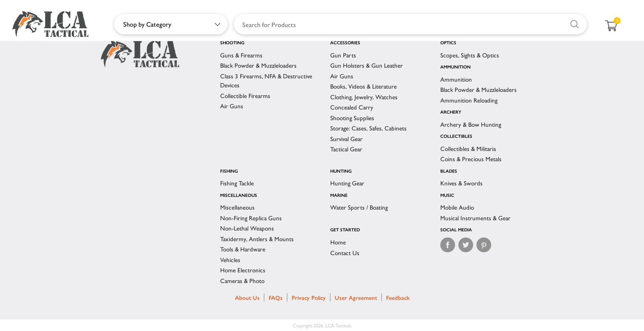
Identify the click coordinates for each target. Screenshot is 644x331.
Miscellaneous (237, 207)
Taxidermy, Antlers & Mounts (257, 239)
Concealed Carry (352, 107)
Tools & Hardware (243, 249)
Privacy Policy (309, 297)
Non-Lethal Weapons (247, 228)
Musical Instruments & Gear (475, 218)
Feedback (398, 297)
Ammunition (456, 79)
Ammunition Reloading (469, 100)
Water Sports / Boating (359, 207)
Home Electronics (243, 270)
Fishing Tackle (237, 183)
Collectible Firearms (245, 95)
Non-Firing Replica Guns (251, 218)
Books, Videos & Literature (363, 86)
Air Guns (232, 106)
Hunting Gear (347, 183)
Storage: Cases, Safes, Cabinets (368, 128)
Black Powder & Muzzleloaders (258, 65)
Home (338, 242)
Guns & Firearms (241, 55)
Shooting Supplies (352, 118)
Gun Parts (343, 55)
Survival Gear (346, 138)
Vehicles (230, 259)
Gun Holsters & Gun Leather (367, 65)
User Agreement (356, 297)
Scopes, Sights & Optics (470, 55)
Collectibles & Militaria (468, 148)
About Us (247, 297)
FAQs (276, 297)
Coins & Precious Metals (471, 159)
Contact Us (345, 252)
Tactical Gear (346, 149)
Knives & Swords (461, 183)
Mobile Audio (457, 207)
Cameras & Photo (242, 280)
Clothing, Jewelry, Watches (364, 97)
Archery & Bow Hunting (471, 124)
